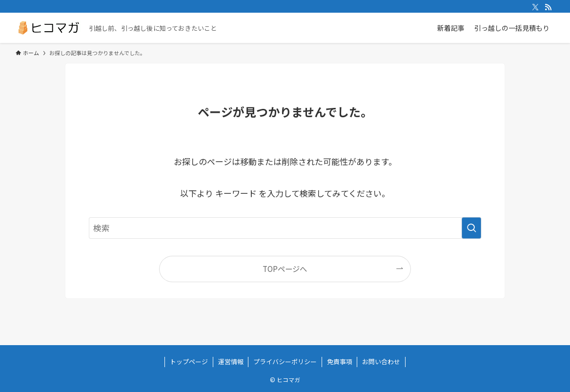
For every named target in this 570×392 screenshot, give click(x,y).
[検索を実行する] (471, 228)
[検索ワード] (285, 228)
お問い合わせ (381, 361)
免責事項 (340, 361)
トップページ (189, 361)
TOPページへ (285, 268)
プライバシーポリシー (285, 361)
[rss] (548, 7)
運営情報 (231, 361)
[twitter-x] (535, 7)
